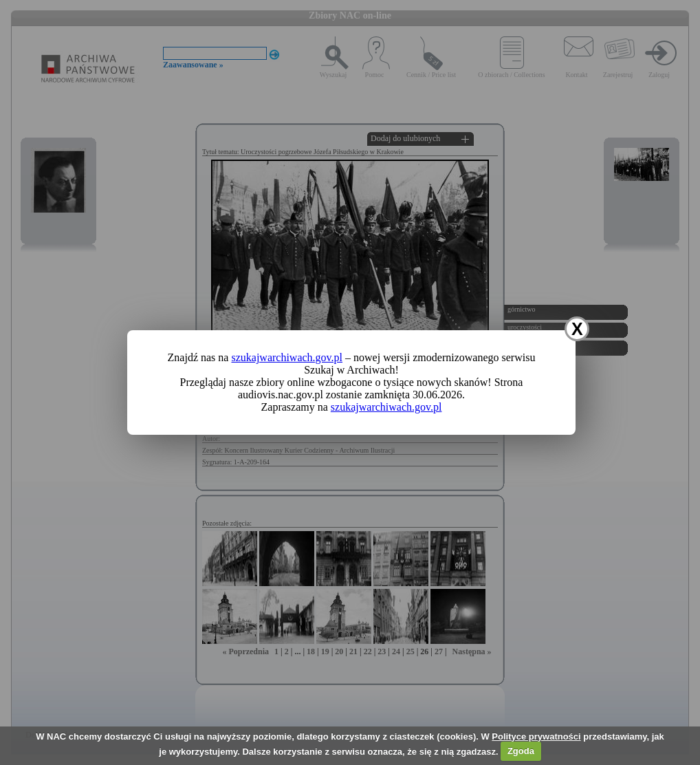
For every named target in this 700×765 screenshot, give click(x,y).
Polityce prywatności (536, 736)
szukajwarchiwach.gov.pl (287, 357)
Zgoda (521, 751)
